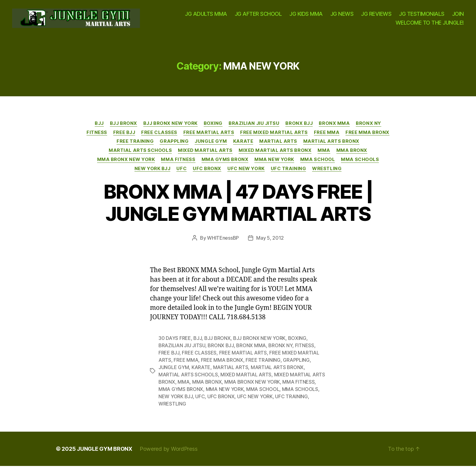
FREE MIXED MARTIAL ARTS (274, 135)
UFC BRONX (207, 171)
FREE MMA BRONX (367, 135)
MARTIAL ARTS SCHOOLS (140, 153)
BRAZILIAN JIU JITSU (254, 126)
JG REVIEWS (376, 15)
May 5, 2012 (270, 241)
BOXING (213, 126)
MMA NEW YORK (274, 163)
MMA (324, 153)
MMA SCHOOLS (360, 163)
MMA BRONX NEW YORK (126, 163)
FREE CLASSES (159, 135)
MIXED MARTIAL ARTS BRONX (275, 153)
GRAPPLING (174, 144)
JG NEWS (342, 15)
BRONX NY (368, 126)
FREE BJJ (124, 135)
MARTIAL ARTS (278, 144)
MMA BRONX (352, 153)
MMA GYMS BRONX (225, 163)
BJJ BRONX (124, 126)
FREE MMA (327, 135)
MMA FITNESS (178, 163)
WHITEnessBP (223, 241)
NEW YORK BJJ (153, 171)
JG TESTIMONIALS (422, 15)
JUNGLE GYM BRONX (105, 452)
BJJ (99, 126)
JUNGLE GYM (211, 144)
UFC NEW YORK (246, 171)
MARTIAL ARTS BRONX (331, 144)
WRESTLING (327, 171)
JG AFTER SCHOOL (258, 15)
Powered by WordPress (169, 452)
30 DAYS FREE (175, 341)
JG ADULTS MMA (206, 15)
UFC (182, 171)
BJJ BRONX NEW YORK (170, 126)
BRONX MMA (334, 126)
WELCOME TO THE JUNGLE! (430, 24)
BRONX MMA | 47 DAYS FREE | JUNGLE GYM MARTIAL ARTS (238, 206)
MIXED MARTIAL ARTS (205, 153)
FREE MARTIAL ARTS (209, 135)
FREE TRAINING (135, 144)
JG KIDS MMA (306, 15)
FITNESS (97, 135)
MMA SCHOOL (318, 163)
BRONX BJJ (299, 126)
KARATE (243, 144)
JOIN (458, 15)
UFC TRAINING (289, 171)
